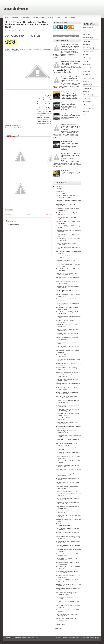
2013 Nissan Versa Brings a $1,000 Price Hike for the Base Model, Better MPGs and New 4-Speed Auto (71, 127)
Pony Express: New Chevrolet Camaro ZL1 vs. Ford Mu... (67, 507)
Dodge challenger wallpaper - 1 (71, 92)
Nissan (86, 98)
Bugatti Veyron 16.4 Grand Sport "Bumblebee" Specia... (66, 196)
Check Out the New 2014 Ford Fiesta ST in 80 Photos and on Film (71, 155)
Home (7, 17)
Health (59, 17)
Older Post (49, 214)
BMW (86, 41)
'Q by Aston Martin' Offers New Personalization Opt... (65, 376)
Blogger (35, 638)
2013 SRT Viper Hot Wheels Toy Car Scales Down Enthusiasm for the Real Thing (27, 25)
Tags (64, 36)
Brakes (86, 44)
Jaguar (86, 75)
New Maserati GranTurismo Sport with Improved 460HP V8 (67, 308)
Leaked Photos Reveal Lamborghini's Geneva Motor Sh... (67, 393)
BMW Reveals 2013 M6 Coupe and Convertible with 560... (66, 274)
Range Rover (88, 105)
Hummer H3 (65, 170)
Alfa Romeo (88, 28)
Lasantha (83, 638)
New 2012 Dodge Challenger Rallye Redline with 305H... (67, 594)
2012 (57, 628)
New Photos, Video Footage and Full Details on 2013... (67, 330)
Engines (87, 58)
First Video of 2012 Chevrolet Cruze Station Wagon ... (67, 356)
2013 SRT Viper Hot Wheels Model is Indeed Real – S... (67, 326)
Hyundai (87, 71)
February (59, 194)
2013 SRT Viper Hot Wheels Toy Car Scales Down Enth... (67, 397)
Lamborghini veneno (16, 8)
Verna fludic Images (67, 114)
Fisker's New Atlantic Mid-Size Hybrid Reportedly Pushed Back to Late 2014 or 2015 (71, 63)
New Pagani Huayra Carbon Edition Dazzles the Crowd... (66, 444)
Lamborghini (88, 78)
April (58, 188)
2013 (57, 186)
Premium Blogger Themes (93, 638)
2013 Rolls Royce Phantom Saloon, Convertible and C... (66, 432)
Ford (86, 65)
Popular (57, 36)
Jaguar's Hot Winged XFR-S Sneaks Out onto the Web (70, 78)
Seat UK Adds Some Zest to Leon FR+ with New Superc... (67, 555)
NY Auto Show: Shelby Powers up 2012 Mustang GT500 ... (68, 615)
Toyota (86, 115)
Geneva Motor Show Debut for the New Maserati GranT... (68, 503)
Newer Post (8, 214)
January (59, 624)
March (58, 191)
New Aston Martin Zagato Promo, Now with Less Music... (67, 380)
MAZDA (87, 91)
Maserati (87, 88)
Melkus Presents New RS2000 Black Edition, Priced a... (67, 338)
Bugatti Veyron (89, 48)
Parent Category (38, 17)
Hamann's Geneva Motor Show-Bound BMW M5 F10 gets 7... (67, 410)
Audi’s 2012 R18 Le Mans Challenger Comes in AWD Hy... (67, 369)
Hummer (87, 68)
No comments (20, 30)
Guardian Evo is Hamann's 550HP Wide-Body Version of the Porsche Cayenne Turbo (70, 46)
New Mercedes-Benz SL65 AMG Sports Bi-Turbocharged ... (68, 563)
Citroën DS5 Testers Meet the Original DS (68, 372)
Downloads (25, 17)
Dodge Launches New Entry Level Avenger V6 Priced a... (66, 525)
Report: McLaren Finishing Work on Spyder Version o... (66, 218)
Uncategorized (70, 17)
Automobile (87, 38)
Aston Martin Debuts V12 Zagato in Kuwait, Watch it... (66, 283)
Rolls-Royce (88, 108)
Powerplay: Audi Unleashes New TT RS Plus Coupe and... (68, 261)
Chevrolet (87, 51)
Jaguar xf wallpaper (67, 103)
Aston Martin (88, 31)
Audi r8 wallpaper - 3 (68, 142)
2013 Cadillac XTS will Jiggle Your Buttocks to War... (66, 619)
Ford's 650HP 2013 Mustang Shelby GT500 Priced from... (67, 559)
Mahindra (87, 85)
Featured (50, 17)
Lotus (86, 81)
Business (15, 17)
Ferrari (86, 61)
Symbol (86, 112)
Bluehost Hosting (95, 639)
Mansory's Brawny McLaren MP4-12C (67, 491)
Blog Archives (73, 36)
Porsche (87, 102)
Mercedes (87, 95)
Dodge (86, 55)
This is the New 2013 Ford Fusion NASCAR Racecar (66, 205)
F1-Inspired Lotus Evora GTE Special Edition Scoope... (67, 334)
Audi (86, 34)
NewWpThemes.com (67, 638)
